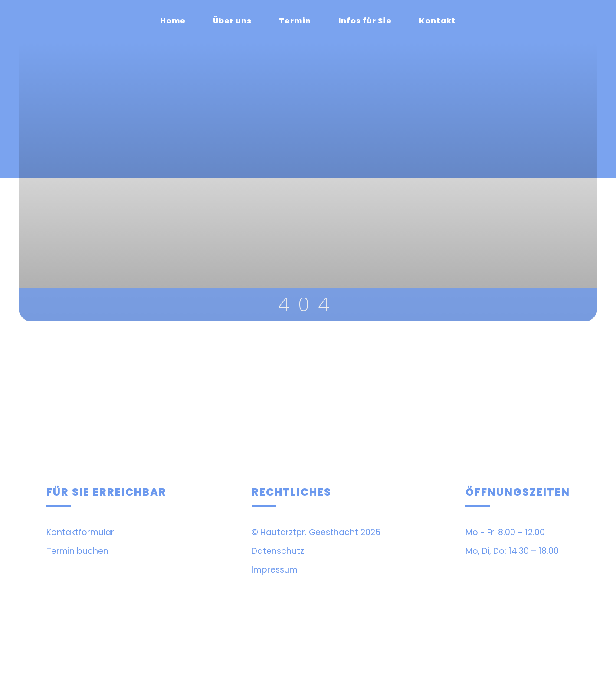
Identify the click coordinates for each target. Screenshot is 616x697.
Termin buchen (77, 551)
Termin (295, 21)
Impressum (275, 570)
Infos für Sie (365, 21)
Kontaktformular (80, 532)
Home (173, 21)
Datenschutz (278, 551)
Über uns (232, 21)
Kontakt (437, 21)
